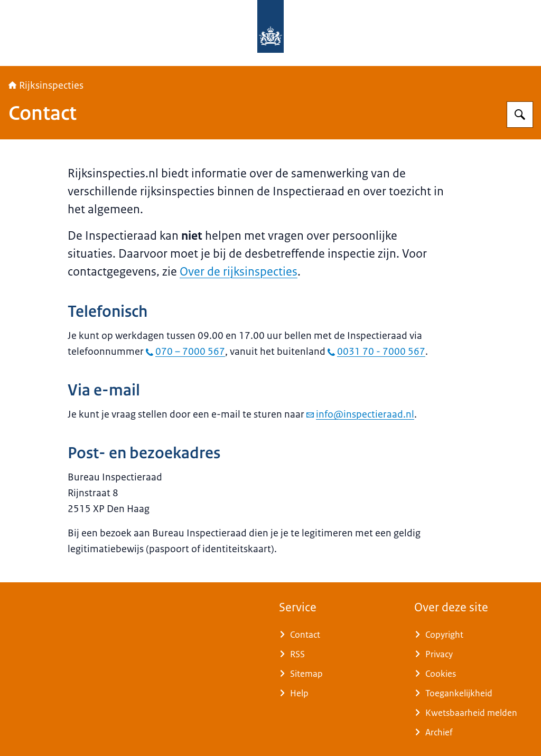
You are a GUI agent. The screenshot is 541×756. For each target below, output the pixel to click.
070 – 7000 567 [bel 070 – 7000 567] (185, 352)
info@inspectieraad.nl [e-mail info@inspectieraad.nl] (360, 414)
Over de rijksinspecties (239, 272)
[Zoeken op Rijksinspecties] (520, 115)
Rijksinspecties (46, 86)
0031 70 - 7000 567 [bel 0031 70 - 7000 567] (376, 352)
